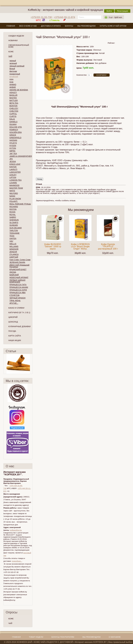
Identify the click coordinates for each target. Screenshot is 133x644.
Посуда (12, 331)
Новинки (13, 40)
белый (12, 69)
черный (13, 61)
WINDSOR (14, 249)
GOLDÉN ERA (16, 132)
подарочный (15, 74)
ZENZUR (13, 252)
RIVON (12, 212)
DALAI (12, 119)
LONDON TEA (15, 180)
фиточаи (13, 71)
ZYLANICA (14, 254)
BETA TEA (14, 103)
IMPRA (12, 151)
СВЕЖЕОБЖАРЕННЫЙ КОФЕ (19, 46)
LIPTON (13, 177)
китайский (14, 77)
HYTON (13, 148)
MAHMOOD (14, 185)
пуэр (11, 82)
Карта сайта (15, 336)
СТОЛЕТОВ (14, 295)
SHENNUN (14, 220)
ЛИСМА (13, 272)
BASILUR (13, 95)
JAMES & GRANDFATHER (21, 156)
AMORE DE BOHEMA (19, 90)
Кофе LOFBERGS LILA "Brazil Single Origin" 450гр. (80, 246)
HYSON (13, 146)
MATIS (12, 191)
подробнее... (17, 561)
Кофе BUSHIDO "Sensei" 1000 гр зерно (53, 246)
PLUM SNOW (15, 199)
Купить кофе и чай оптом (113, 26)
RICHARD (14, 207)
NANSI (12, 196)
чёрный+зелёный (17, 66)
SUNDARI (14, 225)
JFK (11, 159)
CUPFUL (13, 114)
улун (11, 79)
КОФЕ (11, 619)
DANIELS (13, 122)
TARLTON (14, 231)
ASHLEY (13, 92)
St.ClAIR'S (14, 223)
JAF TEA (13, 154)
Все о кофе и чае (28, 26)
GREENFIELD (15, 138)
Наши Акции (15, 340)
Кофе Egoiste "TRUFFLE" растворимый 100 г (108, 246)
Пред (5, 364)
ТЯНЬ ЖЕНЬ (15, 301)
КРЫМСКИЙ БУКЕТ (18, 270)
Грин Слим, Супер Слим (20, 260)
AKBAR (13, 87)
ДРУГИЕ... (14, 303)
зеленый (13, 63)
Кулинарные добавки (19, 326)
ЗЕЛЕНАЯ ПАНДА (17, 262)
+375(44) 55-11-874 (65, 17)
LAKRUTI (13, 169)
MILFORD (14, 193)
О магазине (66, 32)
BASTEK (13, 98)
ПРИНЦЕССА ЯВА (17, 293)
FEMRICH (14, 130)
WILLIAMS (14, 246)
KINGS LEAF (15, 164)
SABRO (13, 217)
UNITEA (13, 238)
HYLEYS (13, 143)
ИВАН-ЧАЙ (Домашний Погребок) (19, 266)
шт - (116, 17)
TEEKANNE (14, 233)
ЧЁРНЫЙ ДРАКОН (17, 298)
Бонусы (69, 26)
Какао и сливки (16, 308)
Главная (11, 26)
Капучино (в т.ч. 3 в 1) (19, 313)
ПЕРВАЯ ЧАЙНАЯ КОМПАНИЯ (17, 281)
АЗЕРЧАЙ (14, 257)
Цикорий (13, 317)
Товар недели (36, 637)
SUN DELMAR (16, 228)
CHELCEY (14, 108)
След (31, 364)
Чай (10, 56)
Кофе (11, 52)
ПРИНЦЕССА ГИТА (18, 285)
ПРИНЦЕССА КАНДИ (19, 287)
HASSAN (13, 140)
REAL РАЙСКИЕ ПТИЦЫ (20, 204)
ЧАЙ (10, 623)
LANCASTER (15, 172)
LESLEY (13, 175)
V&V (11, 241)
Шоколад (13, 322)
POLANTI (13, 201)
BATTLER (14, 100)
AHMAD (13, 85)
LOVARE (13, 183)
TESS (12, 236)
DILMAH (13, 124)
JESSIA (13, 161)
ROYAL (13, 215)
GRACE (13, 135)
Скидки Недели (16, 36)
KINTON (13, 167)
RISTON (13, 209)
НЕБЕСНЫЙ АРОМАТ (19, 277)
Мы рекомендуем (86, 26)
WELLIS (13, 244)
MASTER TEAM (16, 188)
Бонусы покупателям (63, 637)
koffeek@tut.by (16, 530)
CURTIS (13, 116)
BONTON (13, 106)
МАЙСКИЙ (14, 275)
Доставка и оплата (51, 26)
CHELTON (14, 111)
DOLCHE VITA (16, 127)
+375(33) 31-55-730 (41, 17)
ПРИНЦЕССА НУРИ (18, 290)
